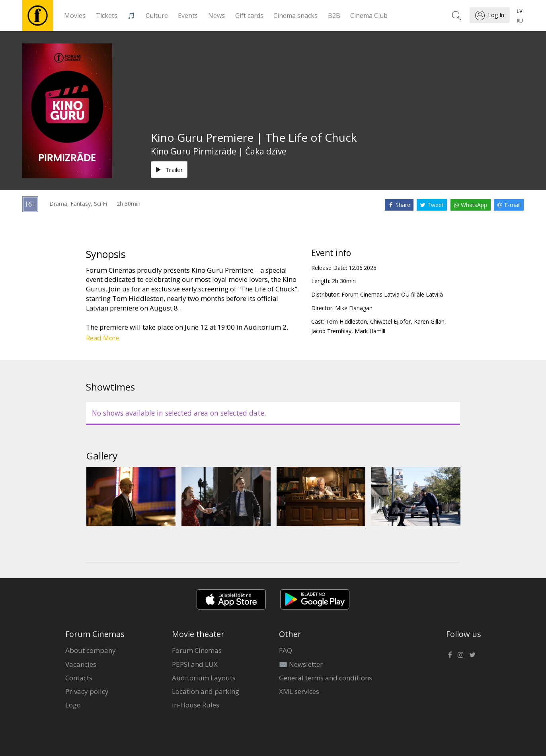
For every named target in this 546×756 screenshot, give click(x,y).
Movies (75, 16)
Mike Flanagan (354, 308)
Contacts (79, 678)
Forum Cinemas (197, 650)
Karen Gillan (429, 321)
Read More (103, 338)
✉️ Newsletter (301, 664)
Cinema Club (369, 16)
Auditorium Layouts (204, 678)
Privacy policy (87, 691)
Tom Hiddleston (346, 321)
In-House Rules (196, 705)
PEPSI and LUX (195, 664)
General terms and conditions (326, 678)
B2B (334, 16)
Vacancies (81, 664)
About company (91, 650)
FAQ (286, 650)
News (216, 16)
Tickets (107, 16)
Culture (157, 16)
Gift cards (249, 16)
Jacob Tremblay (331, 331)
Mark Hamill (370, 331)
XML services (299, 691)
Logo (73, 705)
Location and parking (206, 691)
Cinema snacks (295, 16)
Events (188, 16)
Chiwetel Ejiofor (390, 321)
